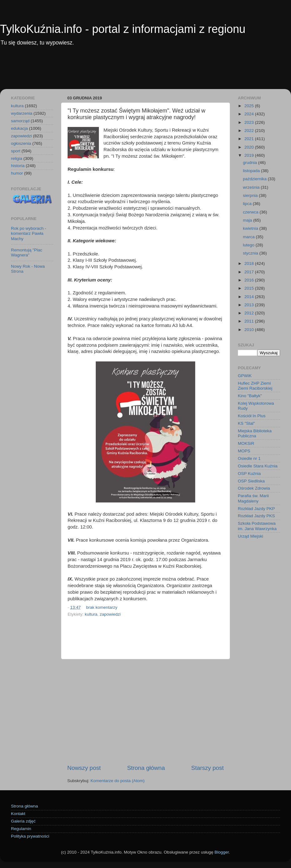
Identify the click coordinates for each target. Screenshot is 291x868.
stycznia (251, 253)
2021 (250, 139)
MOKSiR (246, 443)
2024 (250, 114)
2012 (250, 313)
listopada (252, 171)
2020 (250, 147)
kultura (91, 614)
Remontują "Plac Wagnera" (27, 253)
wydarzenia (22, 113)
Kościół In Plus (252, 416)
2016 (250, 280)
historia (18, 166)
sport (16, 151)
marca (249, 237)
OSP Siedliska (251, 481)
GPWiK (245, 376)
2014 (250, 297)
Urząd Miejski (250, 536)
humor (17, 173)
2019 (250, 155)
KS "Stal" (246, 423)
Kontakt (18, 814)
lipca (248, 204)
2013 (250, 305)
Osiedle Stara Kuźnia (258, 466)
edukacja (19, 128)
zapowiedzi (110, 614)
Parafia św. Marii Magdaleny (253, 498)
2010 (250, 330)
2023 (250, 122)
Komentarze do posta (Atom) (117, 781)
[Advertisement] (145, 72)
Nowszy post (84, 768)
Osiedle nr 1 (249, 458)
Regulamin (21, 829)
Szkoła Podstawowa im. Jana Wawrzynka (257, 526)
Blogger (222, 852)
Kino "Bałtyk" (250, 396)
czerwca (251, 212)
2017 (250, 272)
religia (17, 158)
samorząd (20, 121)
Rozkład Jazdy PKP (256, 509)
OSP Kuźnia (249, 473)
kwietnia (251, 228)
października (255, 179)
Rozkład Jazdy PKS (256, 516)
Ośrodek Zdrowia (254, 488)
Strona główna (146, 768)
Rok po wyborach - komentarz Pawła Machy (29, 233)
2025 (250, 106)
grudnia (250, 163)
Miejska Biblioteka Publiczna (255, 433)
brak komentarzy (102, 607)
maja (248, 220)
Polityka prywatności (30, 836)
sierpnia (251, 195)
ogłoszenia (21, 143)
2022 (250, 131)
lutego (249, 245)
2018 (250, 263)
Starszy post (207, 768)
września (252, 187)
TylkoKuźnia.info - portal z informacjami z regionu (123, 29)
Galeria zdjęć (23, 821)
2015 (250, 288)
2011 (250, 321)
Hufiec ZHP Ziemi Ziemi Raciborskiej (255, 386)
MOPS (244, 451)
